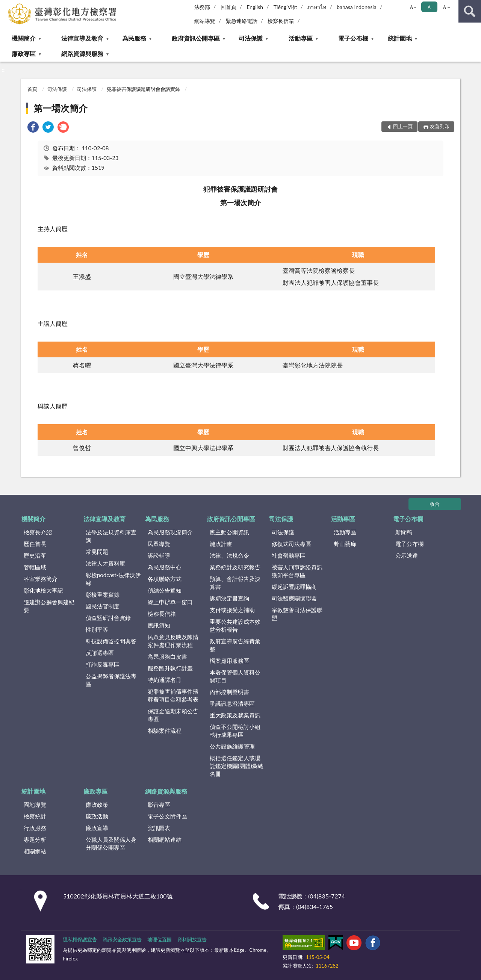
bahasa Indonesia (357, 7)
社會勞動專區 (289, 555)
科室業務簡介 (41, 579)
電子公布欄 (353, 38)
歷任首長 (35, 544)
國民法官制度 (103, 606)
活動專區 (301, 38)
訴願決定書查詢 (229, 598)
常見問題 (97, 552)
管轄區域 (35, 567)
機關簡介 (24, 38)
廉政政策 (97, 805)
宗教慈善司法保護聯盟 (297, 614)
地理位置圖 (160, 939)
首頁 (32, 89)
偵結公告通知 (165, 590)
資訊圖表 (159, 828)
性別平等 (97, 629)
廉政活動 (97, 816)
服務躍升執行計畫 (170, 668)
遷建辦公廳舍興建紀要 (49, 606)
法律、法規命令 (229, 555)
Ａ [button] (429, 7)
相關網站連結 (165, 839)
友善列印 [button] (440, 126)
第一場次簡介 (61, 108)
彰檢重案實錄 (103, 594)
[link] (33, 128)
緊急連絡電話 (242, 21)
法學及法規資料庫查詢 (111, 536)
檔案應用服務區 (229, 661)
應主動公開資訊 (229, 532)
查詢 (470, 11)
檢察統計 (35, 816)
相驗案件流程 (165, 730)
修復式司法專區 (291, 544)
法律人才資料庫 (105, 563)
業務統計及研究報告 (235, 567)
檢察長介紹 (38, 532)
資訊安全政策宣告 (122, 939)
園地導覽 (35, 805)
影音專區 (159, 805)
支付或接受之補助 (232, 610)
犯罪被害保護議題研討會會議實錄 (143, 89)
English (255, 7)
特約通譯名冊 (165, 680)
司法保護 (251, 38)
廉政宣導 (97, 828)
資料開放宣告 (192, 939)
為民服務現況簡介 (170, 532)
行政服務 (35, 828)
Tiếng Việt (285, 7)
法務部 (202, 7)
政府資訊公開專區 (196, 38)
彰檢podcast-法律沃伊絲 (113, 579)
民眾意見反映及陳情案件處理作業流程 (173, 641)
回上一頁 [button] (403, 126)
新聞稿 (404, 532)
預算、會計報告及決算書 (235, 583)
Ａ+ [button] (446, 7)
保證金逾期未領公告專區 (173, 715)
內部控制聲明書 (229, 692)
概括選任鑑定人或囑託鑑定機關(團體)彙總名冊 (237, 766)
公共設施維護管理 (232, 746)
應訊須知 (159, 625)
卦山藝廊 (345, 544)
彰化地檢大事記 (43, 590)
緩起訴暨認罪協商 (294, 587)
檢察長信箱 (281, 21)
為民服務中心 (165, 567)
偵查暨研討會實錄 (108, 618)
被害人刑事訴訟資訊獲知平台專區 (297, 571)
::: (6, 6)
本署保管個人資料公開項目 (235, 676)
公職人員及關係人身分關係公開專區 (111, 843)
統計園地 (400, 38)
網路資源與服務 (82, 54)
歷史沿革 (35, 555)
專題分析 (35, 839)
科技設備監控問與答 (111, 641)
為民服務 (134, 38)
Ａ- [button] (412, 7)
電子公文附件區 (167, 816)
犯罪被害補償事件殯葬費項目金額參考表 (173, 695)
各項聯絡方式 (165, 579)
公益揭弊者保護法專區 (111, 680)
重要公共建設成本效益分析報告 (235, 625)
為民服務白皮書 (167, 656)
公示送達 (407, 555)
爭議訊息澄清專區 (232, 703)
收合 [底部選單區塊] (435, 504)
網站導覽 (205, 21)
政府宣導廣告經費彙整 (235, 645)
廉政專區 (24, 54)
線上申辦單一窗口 (170, 602)
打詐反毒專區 (103, 664)
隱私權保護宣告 (80, 939)
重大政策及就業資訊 (235, 715)
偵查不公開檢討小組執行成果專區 (235, 731)
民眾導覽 (159, 544)
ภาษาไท (317, 7)
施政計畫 (221, 544)
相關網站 (35, 851)
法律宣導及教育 (82, 38)
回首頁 (228, 7)
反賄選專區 (100, 653)
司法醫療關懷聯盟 (294, 598)
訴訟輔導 (159, 555)
